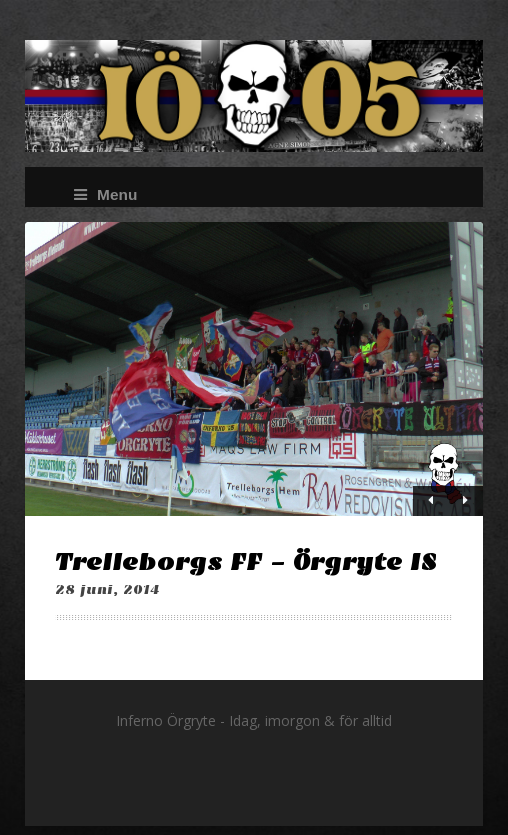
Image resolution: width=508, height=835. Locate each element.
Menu (105, 194)
